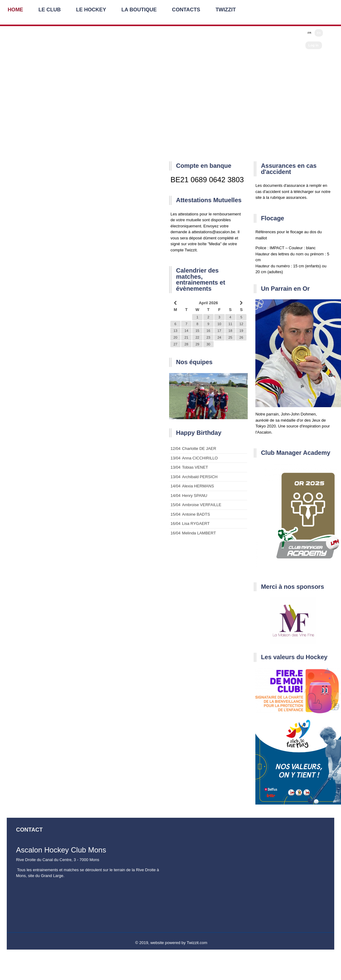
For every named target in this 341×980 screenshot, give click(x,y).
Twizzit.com (197, 943)
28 (186, 344)
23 (208, 337)
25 (230, 337)
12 (241, 324)
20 (175, 337)
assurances (296, 197)
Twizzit (228, 11)
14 (186, 331)
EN (319, 33)
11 (230, 324)
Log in (314, 45)
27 (175, 344)
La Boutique (140, 11)
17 (219, 331)
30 (208, 344)
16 (208, 331)
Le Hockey (92, 11)
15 (197, 331)
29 (197, 344)
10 (219, 324)
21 (186, 337)
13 (175, 331)
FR (309, 33)
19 (241, 331)
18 (230, 331)
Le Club (50, 11)
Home (15, 11)
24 (219, 337)
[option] (209, 396)
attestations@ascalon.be (213, 232)
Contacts (188, 11)
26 (241, 337)
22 (197, 337)
